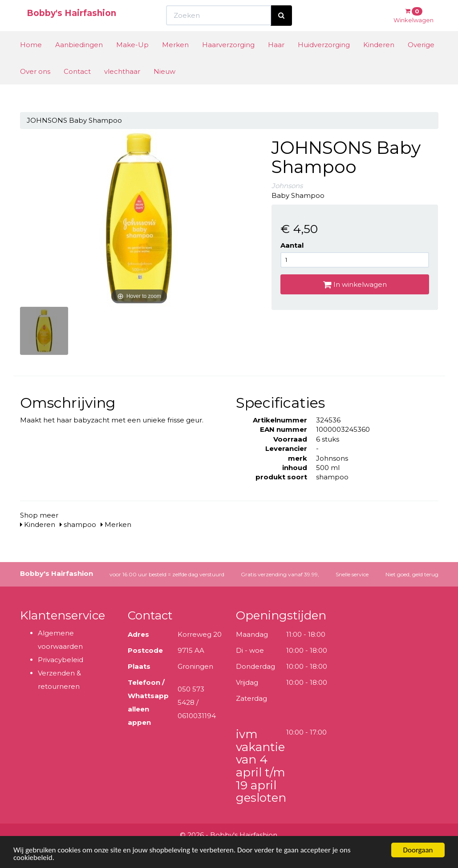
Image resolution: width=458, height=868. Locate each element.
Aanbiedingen (79, 61)
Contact (77, 88)
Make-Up (132, 61)
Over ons (35, 88)
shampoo (78, 524)
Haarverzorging (228, 61)
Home (31, 61)
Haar (276, 61)
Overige (421, 61)
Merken (175, 61)
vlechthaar (122, 88)
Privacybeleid (61, 660)
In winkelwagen (355, 284)
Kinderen (379, 61)
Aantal (292, 245)
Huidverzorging (324, 61)
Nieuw (164, 88)
